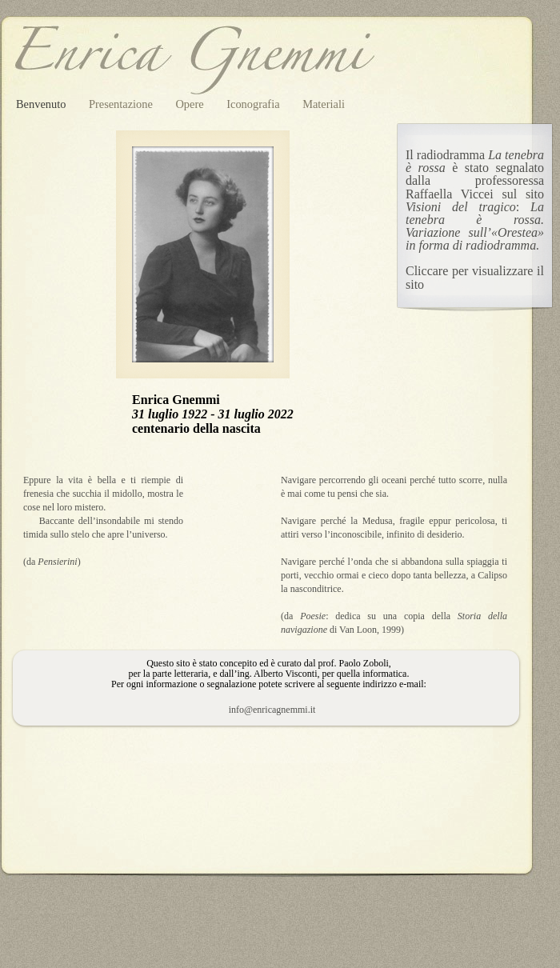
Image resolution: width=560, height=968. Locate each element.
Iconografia (254, 104)
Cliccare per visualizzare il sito (475, 277)
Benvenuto (42, 104)
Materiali (324, 104)
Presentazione (122, 104)
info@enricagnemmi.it (272, 710)
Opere (191, 104)
